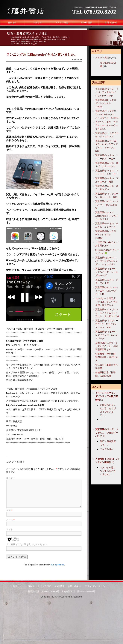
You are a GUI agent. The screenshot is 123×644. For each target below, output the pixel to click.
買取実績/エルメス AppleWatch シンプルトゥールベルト (107, 216)
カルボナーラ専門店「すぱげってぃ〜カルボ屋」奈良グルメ (107, 302)
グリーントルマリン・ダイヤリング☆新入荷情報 (107, 396)
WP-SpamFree (58, 565)
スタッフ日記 (102, 58)
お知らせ (30, 586)
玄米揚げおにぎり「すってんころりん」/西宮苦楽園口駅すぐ (107, 346)
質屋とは (17, 586)
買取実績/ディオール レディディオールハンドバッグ (107, 335)
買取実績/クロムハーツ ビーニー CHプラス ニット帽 (108, 291)
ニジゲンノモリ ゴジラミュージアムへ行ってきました (107, 125)
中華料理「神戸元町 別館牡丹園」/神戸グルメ (107, 357)
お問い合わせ (75, 586)
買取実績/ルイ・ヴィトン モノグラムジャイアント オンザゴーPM (107, 313)
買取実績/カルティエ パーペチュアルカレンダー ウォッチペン (107, 261)
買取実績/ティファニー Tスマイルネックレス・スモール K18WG (108, 114)
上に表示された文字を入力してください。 (28, 544)
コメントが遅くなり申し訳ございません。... (108, 471)
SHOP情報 (60, 586)
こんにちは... (106, 449)
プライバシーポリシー (96, 586)
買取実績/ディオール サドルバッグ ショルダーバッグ (107, 272)
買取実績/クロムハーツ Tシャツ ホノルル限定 (108, 205)
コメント (11, 478)
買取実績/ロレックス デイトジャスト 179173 (107, 103)
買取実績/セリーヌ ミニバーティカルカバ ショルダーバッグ (107, 92)
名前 (9, 510)
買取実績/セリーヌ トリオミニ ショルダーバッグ (107, 433)
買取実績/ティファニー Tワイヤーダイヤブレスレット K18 (108, 324)
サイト (10, 529)
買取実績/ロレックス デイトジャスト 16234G (107, 235)
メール (10, 520)
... (101, 419)
